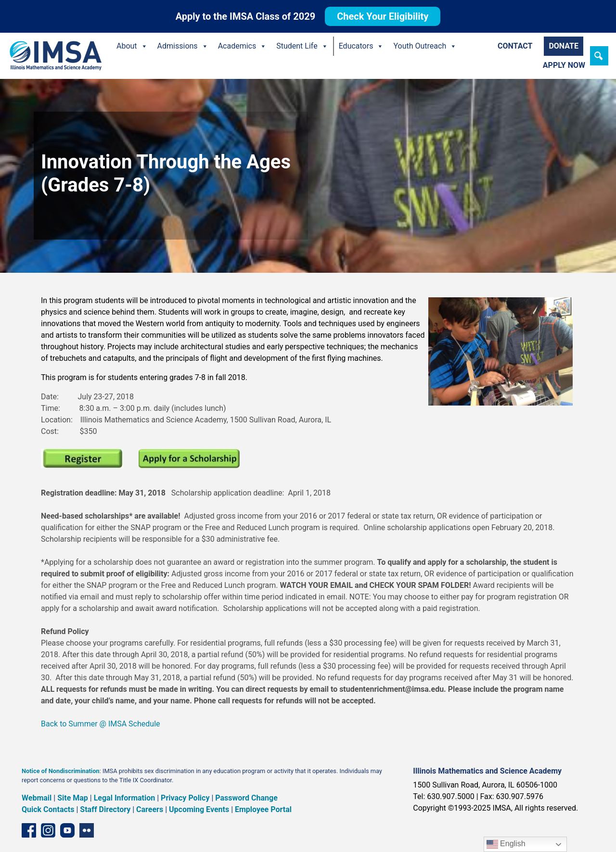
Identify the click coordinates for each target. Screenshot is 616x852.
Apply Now (564, 65)
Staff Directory (105, 809)
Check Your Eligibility (383, 16)
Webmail (37, 798)
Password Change (246, 798)
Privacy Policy (185, 798)
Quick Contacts (48, 809)
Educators (361, 46)
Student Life (302, 46)
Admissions (183, 46)
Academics (243, 46)
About (132, 46)
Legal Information (125, 798)
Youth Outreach (425, 46)
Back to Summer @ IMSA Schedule (101, 724)
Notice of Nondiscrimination (61, 771)
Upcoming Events (199, 809)
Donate (564, 46)
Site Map (73, 798)
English (506, 844)
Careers (150, 809)
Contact (515, 46)
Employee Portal (263, 809)
